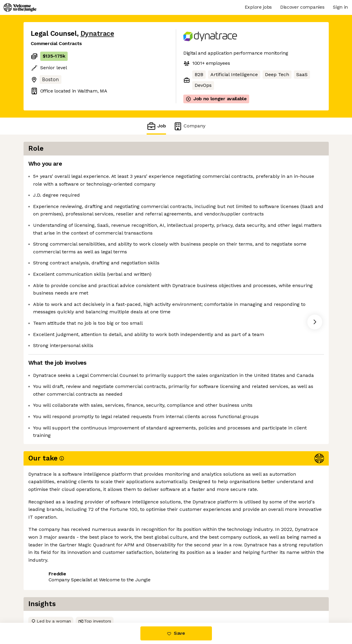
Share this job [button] (47, 581)
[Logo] (20, 7)
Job (156, 126)
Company (189, 126)
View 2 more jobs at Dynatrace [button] (108, 581)
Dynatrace (97, 34)
